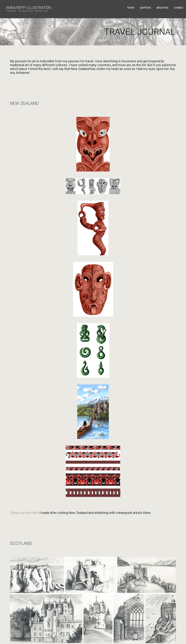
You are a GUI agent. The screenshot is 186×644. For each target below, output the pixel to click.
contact (179, 8)
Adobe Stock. (89, 609)
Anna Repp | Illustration (28, 8)
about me (162, 8)
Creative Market (64, 609)
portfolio (146, 8)
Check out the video (24, 247)
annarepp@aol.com (21, 573)
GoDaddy (135, 635)
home (131, 8)
